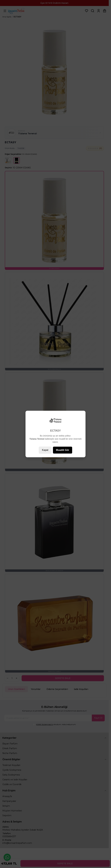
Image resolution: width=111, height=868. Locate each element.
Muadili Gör (63, 450)
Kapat (45, 450)
